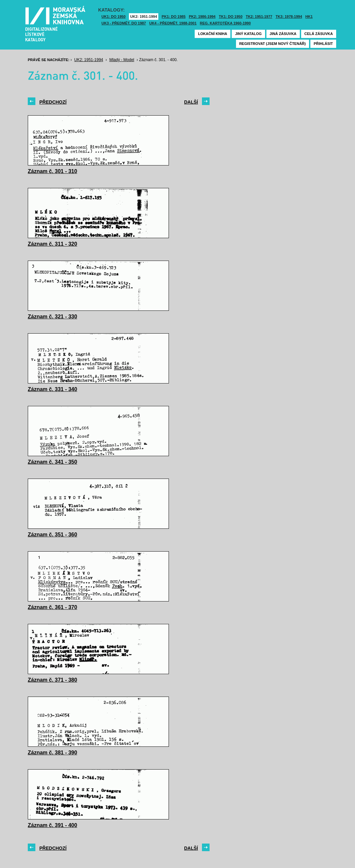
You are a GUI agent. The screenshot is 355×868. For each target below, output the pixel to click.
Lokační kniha (213, 34)
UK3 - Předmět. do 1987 (124, 23)
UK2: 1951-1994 (144, 17)
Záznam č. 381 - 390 (52, 753)
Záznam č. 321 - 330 (52, 317)
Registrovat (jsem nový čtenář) (273, 44)
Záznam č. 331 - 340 (52, 389)
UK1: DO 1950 (114, 17)
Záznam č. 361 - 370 (52, 607)
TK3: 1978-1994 (289, 17)
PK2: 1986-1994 (202, 17)
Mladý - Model (122, 60)
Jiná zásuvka (283, 34)
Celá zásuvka (319, 34)
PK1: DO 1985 (174, 17)
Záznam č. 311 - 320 (52, 244)
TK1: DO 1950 (231, 17)
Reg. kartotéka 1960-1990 (225, 23)
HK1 (309, 17)
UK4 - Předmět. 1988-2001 (173, 23)
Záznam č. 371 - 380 (52, 680)
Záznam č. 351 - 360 (52, 535)
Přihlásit (323, 44)
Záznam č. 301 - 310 (52, 171)
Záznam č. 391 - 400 (52, 825)
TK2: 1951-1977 (259, 17)
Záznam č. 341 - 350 (52, 462)
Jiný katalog (248, 34)
